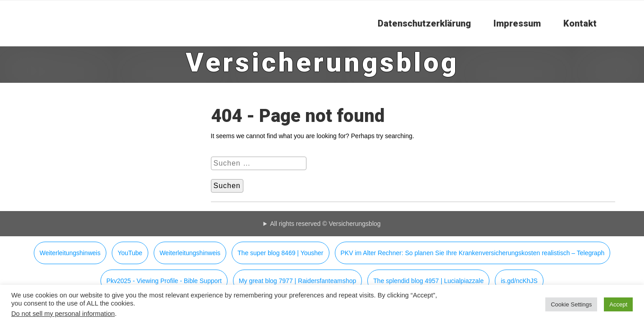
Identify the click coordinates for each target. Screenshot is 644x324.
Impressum (517, 23)
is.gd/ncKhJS (519, 281)
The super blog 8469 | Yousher (280, 253)
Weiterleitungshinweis (70, 253)
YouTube (130, 253)
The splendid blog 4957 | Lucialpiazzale (428, 281)
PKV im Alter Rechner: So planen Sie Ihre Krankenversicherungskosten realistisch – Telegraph (473, 253)
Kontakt (580, 23)
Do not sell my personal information (63, 314)
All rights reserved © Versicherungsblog (325, 224)
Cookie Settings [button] (571, 304)
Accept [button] (618, 304)
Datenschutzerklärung (424, 23)
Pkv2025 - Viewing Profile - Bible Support (164, 281)
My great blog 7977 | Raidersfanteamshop (297, 281)
